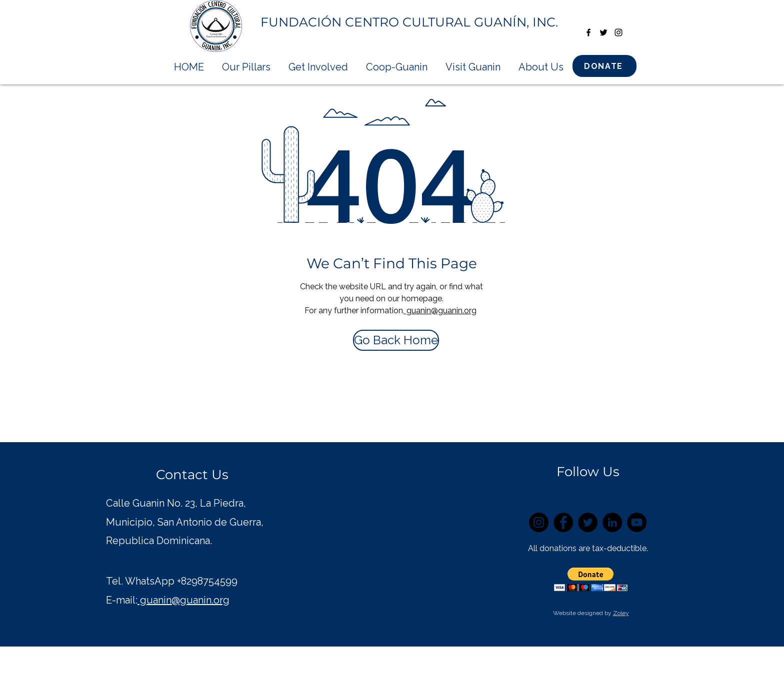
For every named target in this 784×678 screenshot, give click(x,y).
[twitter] (603, 32)
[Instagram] (539, 522)
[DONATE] (604, 66)
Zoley (621, 613)
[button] (591, 579)
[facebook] (588, 32)
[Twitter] (588, 522)
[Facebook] (563, 522)
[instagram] (618, 32)
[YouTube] (637, 522)
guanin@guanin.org (440, 311)
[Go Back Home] (396, 340)
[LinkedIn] (612, 522)
